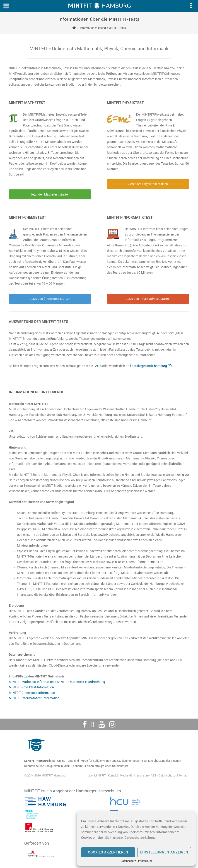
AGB (153, 775)
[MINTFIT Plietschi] (36, 753)
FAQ (97, 366)
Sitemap (182, 775)
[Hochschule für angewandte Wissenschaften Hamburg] (46, 806)
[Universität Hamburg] (39, 832)
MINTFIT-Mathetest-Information (31, 682)
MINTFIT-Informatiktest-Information (34, 698)
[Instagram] (112, 724)
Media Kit (126, 775)
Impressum (145, 861)
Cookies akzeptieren (108, 852)
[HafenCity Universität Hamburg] (128, 806)
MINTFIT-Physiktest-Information (31, 687)
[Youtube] (102, 724)
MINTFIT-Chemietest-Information (32, 693)
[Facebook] (85, 724)
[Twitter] (93, 724)
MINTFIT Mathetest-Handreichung (81, 682)
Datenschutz (128, 861)
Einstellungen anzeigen (164, 852)
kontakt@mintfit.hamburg (148, 366)
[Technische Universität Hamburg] (31, 819)
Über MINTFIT (97, 775)
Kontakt (113, 775)
